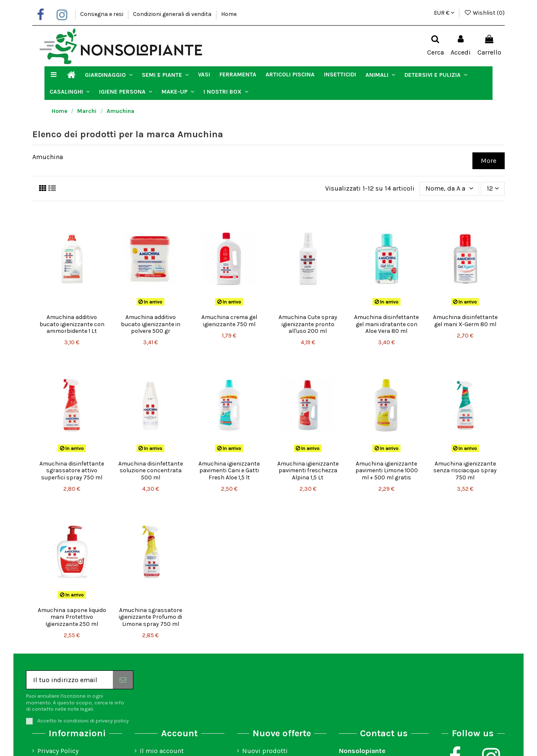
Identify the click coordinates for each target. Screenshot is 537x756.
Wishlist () (484, 13)
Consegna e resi (102, 14)
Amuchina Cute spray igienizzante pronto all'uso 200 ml (308, 324)
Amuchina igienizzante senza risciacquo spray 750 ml (465, 471)
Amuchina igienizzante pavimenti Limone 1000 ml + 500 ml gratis (387, 471)
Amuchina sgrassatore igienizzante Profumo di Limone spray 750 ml (150, 617)
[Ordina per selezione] (449, 188)
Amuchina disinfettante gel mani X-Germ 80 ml (465, 321)
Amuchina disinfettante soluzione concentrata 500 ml (151, 471)
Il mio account (162, 751)
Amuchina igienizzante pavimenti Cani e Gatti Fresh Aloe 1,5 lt (229, 471)
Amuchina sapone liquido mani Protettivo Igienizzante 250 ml (72, 617)
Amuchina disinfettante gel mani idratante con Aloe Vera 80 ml (386, 324)
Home (229, 14)
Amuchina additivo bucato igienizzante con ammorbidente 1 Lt (72, 324)
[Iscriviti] (123, 680)
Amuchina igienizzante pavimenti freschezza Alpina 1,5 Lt (308, 471)
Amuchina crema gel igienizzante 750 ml (229, 321)
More (489, 161)
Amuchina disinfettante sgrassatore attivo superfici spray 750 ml (72, 471)
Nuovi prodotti (265, 751)
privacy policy (112, 721)
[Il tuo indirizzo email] (70, 680)
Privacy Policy (58, 751)
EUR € (444, 13)
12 (493, 188)
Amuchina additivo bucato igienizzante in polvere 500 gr (151, 324)
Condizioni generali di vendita (173, 14)
